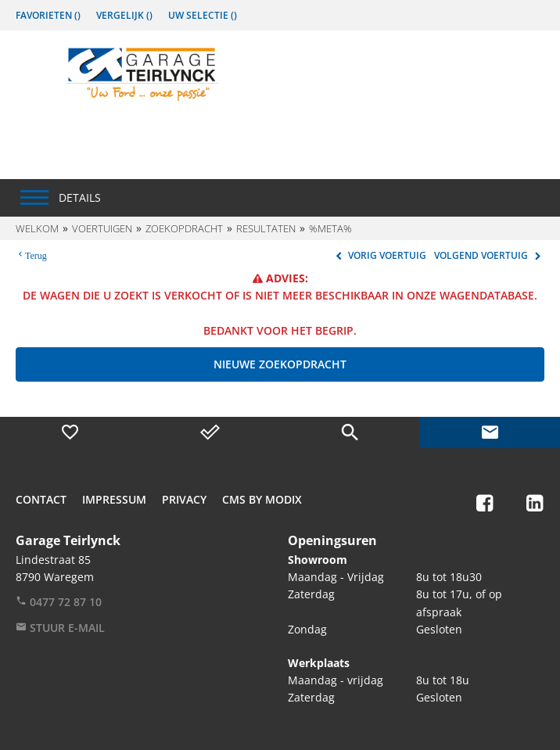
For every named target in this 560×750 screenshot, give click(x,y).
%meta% (330, 228)
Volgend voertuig (489, 255)
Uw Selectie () (203, 15)
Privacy (184, 499)
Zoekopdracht (184, 228)
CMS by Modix (262, 499)
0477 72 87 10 (59, 602)
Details (80, 197)
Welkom (37, 228)
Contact (41, 499)
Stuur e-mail (60, 628)
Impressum (114, 499)
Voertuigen (102, 228)
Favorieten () (48, 15)
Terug (36, 254)
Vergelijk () (124, 15)
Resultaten (266, 228)
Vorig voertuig (379, 255)
